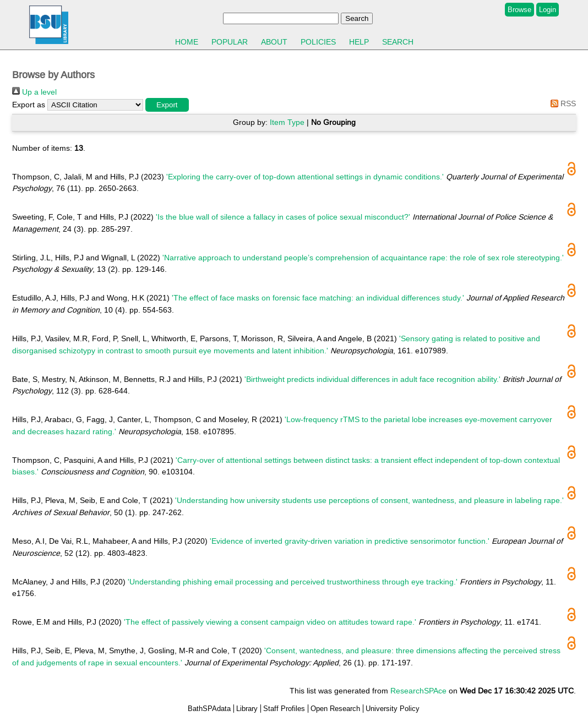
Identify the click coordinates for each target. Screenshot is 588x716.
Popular (230, 42)
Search (398, 42)
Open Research (335, 709)
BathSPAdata (209, 709)
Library (247, 709)
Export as (29, 105)
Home (187, 42)
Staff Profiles (284, 709)
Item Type (287, 122)
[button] (167, 105)
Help (359, 42)
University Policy (393, 709)
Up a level (34, 92)
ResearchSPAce (418, 691)
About (274, 42)
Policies (318, 42)
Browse (519, 10)
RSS (561, 103)
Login (548, 10)
